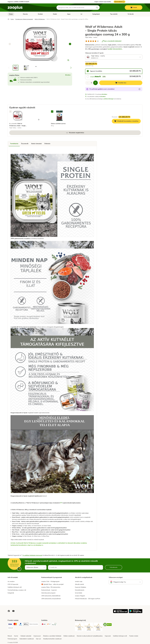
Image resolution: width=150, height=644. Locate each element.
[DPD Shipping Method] (44, 624)
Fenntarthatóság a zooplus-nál (17, 590)
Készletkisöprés (80, 590)
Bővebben (68, 75)
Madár (55, 14)
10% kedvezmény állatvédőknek (51, 596)
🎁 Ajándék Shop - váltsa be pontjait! (52, 584)
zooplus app (79, 581)
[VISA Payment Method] (10, 624)
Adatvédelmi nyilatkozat (27, 639)
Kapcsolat (108, 636)
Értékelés (47, 144)
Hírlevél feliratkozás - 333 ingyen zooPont (88, 599)
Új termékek (79, 593)
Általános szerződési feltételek (52, 636)
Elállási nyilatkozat (69, 636)
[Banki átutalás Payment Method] (34, 624)
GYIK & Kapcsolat (13, 584)
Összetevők (25, 144)
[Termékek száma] (91, 83)
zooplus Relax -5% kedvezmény (51, 587)
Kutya (11, 14)
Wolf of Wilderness (40, 19)
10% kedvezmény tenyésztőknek (51, 599)
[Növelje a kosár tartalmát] (95, 83)
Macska (25, 14)
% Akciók (131, 14)
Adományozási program (48, 593)
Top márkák (114, 14)
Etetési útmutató (36, 144)
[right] (70, 44)
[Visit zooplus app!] (120, 613)
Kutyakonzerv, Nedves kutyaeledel (24, 19)
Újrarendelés (120, 2)
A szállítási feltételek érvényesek (32, 555)
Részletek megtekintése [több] (75, 133)
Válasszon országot (116, 577)
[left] (10, 44)
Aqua (69, 14)
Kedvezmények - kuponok (49, 590)
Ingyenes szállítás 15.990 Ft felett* (18, 2)
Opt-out (38, 639)
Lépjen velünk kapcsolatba (103, 2)
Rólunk (10, 636)
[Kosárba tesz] (121, 83)
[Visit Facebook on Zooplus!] (9, 611)
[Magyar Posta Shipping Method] (54, 624)
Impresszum (37, 636)
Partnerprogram (12, 639)
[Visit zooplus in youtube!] (13, 611)
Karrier (16, 636)
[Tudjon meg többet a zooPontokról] (139, 89)
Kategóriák (11, 593)
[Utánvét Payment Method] (10, 628)
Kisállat (40, 14)
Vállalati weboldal (26, 636)
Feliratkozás (114, 567)
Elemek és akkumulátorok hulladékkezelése (90, 636)
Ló (81, 14)
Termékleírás (14, 144)
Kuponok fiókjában (81, 587)
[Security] (79, 627)
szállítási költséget (108, 99)
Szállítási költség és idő (15, 587)
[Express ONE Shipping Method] (49, 624)
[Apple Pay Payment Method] (26, 624)
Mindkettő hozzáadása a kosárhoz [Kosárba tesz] (127, 121)
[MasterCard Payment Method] (15, 624)
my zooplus (11, 581)
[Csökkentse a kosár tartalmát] (87, 83)
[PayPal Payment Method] (21, 624)
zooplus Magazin (80, 596)
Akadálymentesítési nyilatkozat (52, 639)
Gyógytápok (96, 14)
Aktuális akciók (79, 584)
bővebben (105, 94)
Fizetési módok (134, 636)
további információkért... (115, 49)
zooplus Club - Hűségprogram (50, 581)
